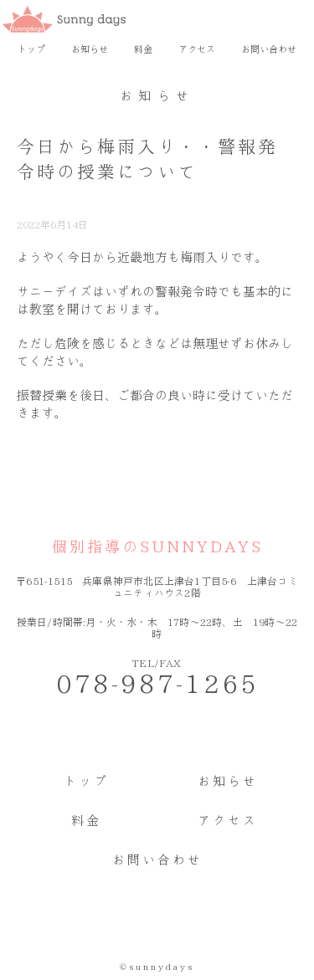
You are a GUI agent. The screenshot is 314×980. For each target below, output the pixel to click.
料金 (143, 49)
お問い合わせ (269, 49)
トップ (31, 49)
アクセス (197, 49)
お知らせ (90, 49)
